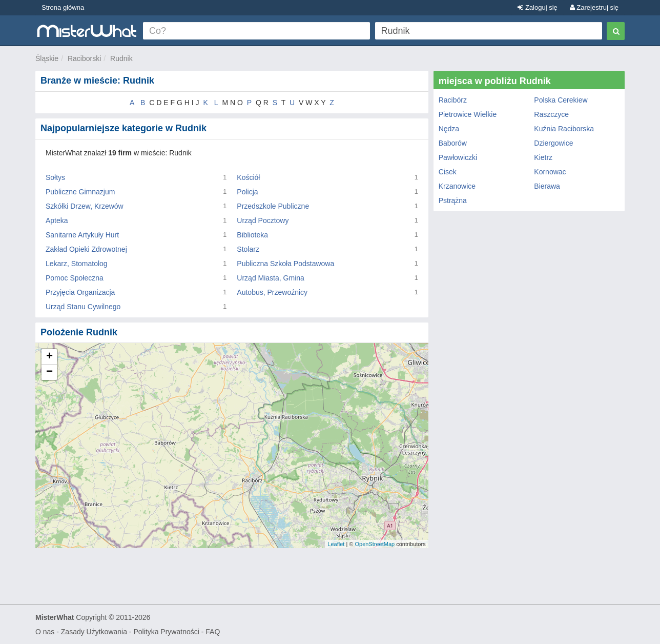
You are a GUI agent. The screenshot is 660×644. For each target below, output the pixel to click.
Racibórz (453, 100)
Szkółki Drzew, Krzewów (85, 206)
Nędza (449, 129)
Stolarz (248, 249)
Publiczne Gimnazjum (80, 192)
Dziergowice (553, 143)
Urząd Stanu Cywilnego (83, 307)
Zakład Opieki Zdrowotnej (86, 249)
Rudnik (121, 58)
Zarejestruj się (594, 7)
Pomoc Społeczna (75, 278)
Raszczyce (551, 114)
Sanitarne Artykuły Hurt (82, 235)
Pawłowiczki (458, 157)
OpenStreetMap (375, 544)
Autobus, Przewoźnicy (272, 292)
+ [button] (49, 357)
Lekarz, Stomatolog (77, 264)
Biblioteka (252, 235)
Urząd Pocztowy (263, 220)
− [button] (49, 372)
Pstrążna (453, 200)
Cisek (448, 172)
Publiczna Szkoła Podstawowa (285, 264)
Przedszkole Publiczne (273, 206)
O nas (45, 632)
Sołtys (55, 177)
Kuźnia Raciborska (564, 129)
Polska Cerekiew (561, 100)
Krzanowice (457, 186)
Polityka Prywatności (166, 632)
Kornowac (550, 172)
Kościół (248, 177)
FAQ (213, 632)
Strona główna (63, 7)
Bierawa (547, 186)
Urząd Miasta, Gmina (270, 278)
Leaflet (336, 544)
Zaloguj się (537, 7)
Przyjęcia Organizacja (80, 292)
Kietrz (543, 157)
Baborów (453, 143)
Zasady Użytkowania (94, 632)
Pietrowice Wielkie (468, 114)
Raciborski (84, 58)
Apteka (57, 220)
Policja (247, 192)
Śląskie (47, 58)
